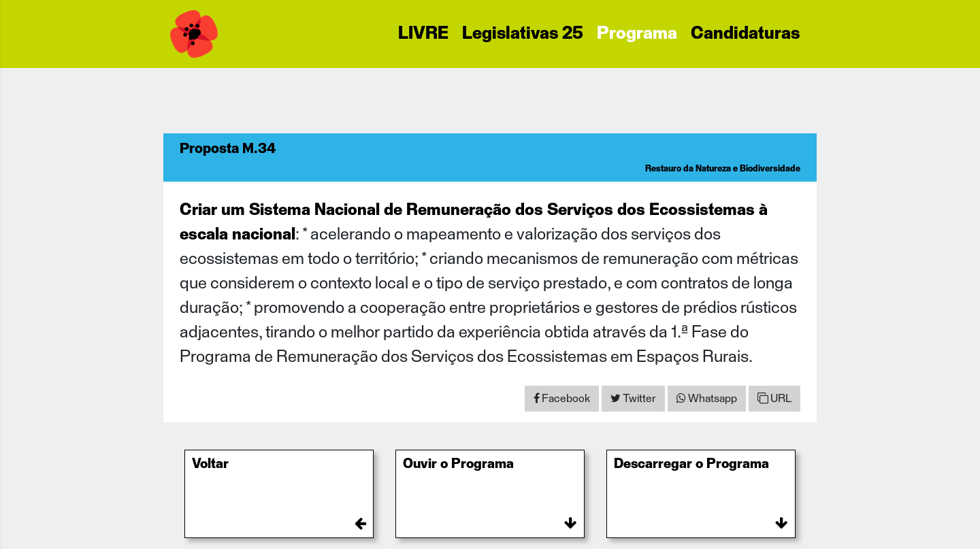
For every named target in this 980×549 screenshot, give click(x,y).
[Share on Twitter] (633, 399)
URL (774, 398)
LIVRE (423, 34)
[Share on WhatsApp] (707, 399)
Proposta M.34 (228, 149)
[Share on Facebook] (562, 399)
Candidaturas (745, 34)
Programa (637, 34)
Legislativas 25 (523, 34)
